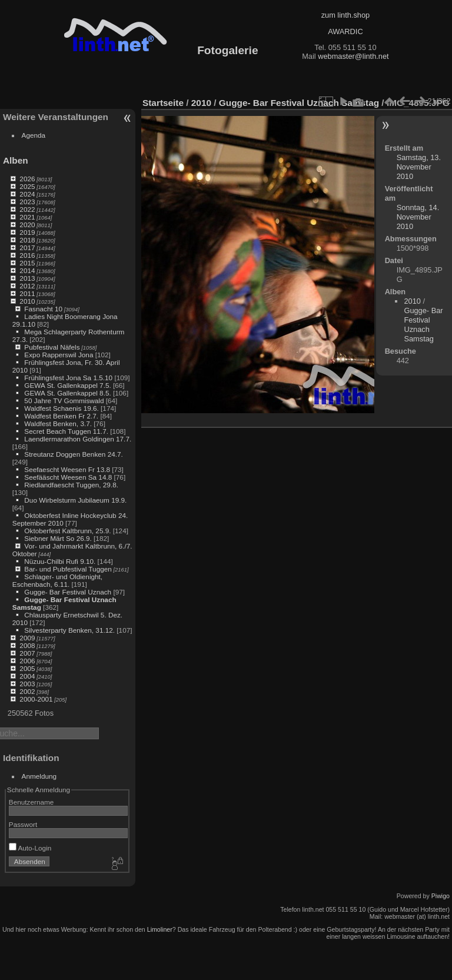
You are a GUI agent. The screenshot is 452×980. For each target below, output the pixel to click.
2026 (27, 179)
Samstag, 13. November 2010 (419, 167)
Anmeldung (39, 776)
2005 (27, 668)
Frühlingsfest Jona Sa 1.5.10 (68, 378)
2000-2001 (36, 699)
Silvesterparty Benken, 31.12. (69, 630)
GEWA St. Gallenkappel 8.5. (67, 393)
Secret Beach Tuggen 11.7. (66, 431)
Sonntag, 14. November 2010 (418, 217)
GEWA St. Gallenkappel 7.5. (67, 385)
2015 (27, 263)
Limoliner (160, 929)
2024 (27, 194)
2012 (27, 286)
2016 (27, 255)
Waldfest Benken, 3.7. (58, 423)
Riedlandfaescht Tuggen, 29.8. (71, 485)
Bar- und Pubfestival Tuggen (68, 569)
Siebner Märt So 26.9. (58, 538)
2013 (27, 278)
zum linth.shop (346, 15)
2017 (27, 248)
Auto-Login (30, 848)
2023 (27, 202)
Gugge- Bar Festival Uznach (68, 592)
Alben (16, 160)
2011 (27, 293)
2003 (27, 684)
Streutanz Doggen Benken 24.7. (73, 454)
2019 (27, 232)
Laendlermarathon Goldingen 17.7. (78, 439)
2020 (27, 225)
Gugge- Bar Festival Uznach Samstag (299, 103)
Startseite (163, 103)
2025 (27, 186)
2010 (27, 301)
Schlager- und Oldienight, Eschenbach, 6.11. (57, 580)
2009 (27, 638)
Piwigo (441, 896)
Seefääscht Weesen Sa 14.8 (68, 477)
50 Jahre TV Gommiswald (64, 401)
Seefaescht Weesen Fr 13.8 (67, 469)
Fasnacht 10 (43, 309)
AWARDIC (345, 31)
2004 (27, 676)
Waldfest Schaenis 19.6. (61, 408)
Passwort (23, 824)
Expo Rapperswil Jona (59, 355)
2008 (27, 645)
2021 (27, 217)
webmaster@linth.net (353, 56)
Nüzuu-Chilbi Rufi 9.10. (60, 561)
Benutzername (31, 802)
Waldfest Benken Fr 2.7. (61, 416)
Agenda (34, 135)
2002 (27, 691)
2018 (27, 240)
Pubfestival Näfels (52, 347)
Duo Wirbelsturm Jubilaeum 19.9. (75, 500)
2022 (27, 209)
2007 (27, 653)
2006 (27, 661)
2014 (27, 270)
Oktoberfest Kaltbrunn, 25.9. (67, 531)
